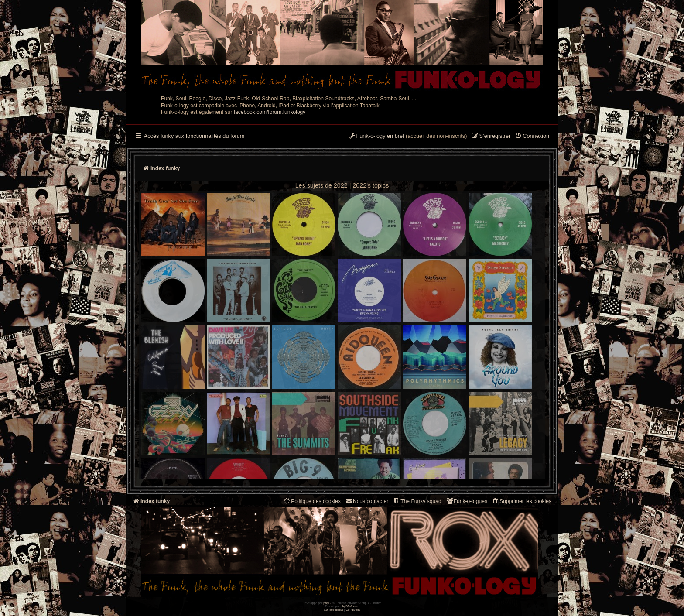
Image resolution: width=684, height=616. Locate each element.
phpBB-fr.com (350, 606)
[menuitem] (532, 137)
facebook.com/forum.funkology (270, 112)
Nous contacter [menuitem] (367, 501)
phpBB (328, 603)
